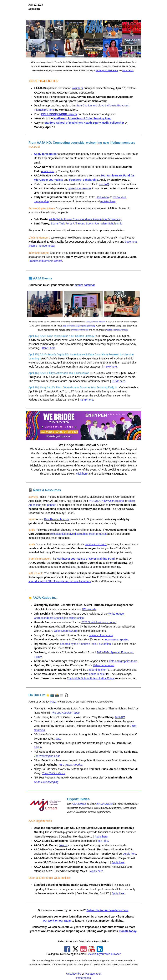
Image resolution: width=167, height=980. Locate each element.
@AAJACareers (104, 804)
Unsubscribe (74, 974)
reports (72, 114)
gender (51, 505)
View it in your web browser (104, 954)
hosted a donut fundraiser (117, 330)
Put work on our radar (57, 921)
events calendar (85, 285)
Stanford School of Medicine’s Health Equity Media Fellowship (84, 123)
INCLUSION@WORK (54, 114)
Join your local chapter (96, 322)
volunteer (78, 88)
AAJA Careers (79, 804)
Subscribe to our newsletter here (108, 910)
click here (82, 474)
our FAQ (104, 184)
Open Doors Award (65, 631)
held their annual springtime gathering (79, 326)
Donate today (128, 931)
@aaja (53, 702)
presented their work (80, 330)
